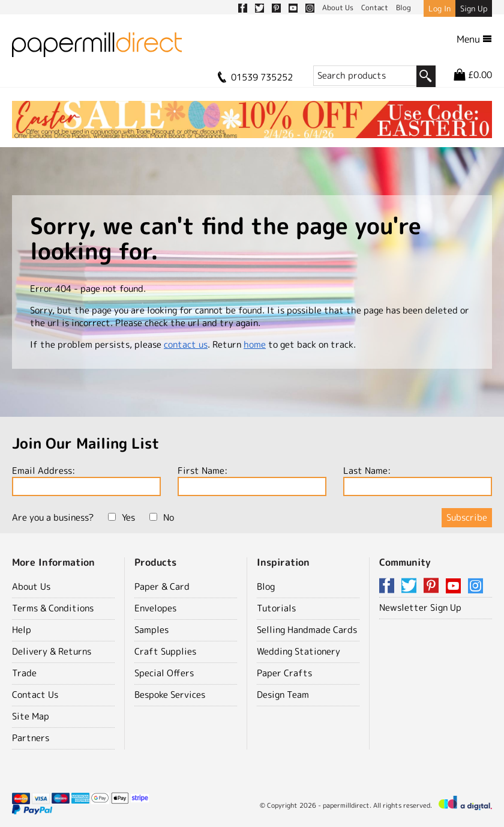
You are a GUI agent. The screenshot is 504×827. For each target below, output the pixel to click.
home (255, 344)
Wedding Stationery (298, 651)
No (162, 517)
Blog (266, 586)
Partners (31, 738)
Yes (121, 517)
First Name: (252, 480)
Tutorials (276, 608)
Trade (24, 673)
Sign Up (474, 8)
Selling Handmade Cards (307, 630)
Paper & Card (162, 586)
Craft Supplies (165, 651)
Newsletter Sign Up (420, 607)
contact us (186, 344)
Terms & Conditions (53, 608)
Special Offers (164, 673)
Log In (439, 8)
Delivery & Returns (52, 651)
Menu (474, 39)
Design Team (283, 695)
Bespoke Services (170, 695)
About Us (31, 586)
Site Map (31, 716)
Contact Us (35, 695)
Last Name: (418, 480)
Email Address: (86, 480)
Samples (151, 630)
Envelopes (155, 608)
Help (22, 630)
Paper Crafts (284, 673)
